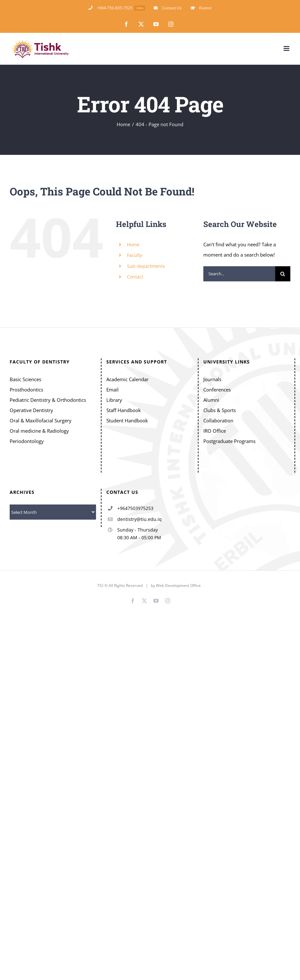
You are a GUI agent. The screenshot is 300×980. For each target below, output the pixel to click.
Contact (135, 277)
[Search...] (239, 274)
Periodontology (27, 441)
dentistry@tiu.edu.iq (140, 519)
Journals (212, 379)
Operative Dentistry (31, 410)
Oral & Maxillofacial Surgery (41, 420)
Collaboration (218, 420)
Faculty (135, 255)
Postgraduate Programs (229, 441)
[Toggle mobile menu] (287, 48)
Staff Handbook (124, 410)
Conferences (217, 390)
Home (133, 245)
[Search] (283, 274)
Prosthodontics (26, 390)
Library (114, 400)
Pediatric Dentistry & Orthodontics (48, 400)
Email (112, 390)
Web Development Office (179, 585)
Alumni (211, 400)
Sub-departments (146, 266)
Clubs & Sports (220, 410)
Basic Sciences (25, 379)
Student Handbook (127, 420)
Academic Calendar (127, 379)
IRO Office (215, 431)
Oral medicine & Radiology (39, 431)
